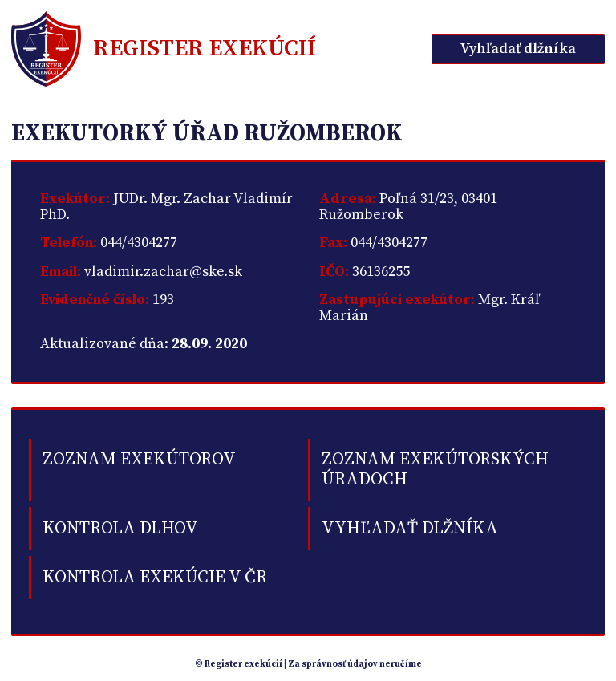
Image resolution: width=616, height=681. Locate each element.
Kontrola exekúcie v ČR (155, 577)
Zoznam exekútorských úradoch (435, 469)
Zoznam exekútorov (139, 459)
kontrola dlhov (120, 528)
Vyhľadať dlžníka (518, 49)
